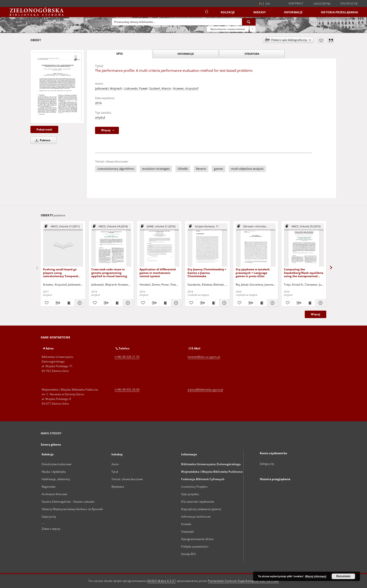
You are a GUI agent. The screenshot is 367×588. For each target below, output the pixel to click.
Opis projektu (190, 494)
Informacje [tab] (186, 54)
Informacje (293, 12)
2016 (98, 103)
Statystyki (187, 532)
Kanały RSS (188, 554)
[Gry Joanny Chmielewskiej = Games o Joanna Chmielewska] (207, 245)
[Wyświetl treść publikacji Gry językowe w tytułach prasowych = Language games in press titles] (261, 303)
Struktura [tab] (252, 54)
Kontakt (186, 524)
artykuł (100, 118)
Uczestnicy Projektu (194, 487)
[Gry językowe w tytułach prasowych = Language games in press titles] (256, 245)
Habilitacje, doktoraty (56, 479)
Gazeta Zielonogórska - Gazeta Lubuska (68, 502)
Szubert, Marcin (160, 89)
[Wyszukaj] (249, 22)
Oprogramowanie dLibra (197, 539)
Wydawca (118, 487)
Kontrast (296, 3)
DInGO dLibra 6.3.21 (162, 581)
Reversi (201, 169)
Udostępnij (322, 4)
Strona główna (51, 445)
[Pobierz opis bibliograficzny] (57, 303)
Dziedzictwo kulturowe (57, 464)
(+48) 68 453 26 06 (127, 390)
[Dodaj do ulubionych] (321, 40)
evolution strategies (156, 169)
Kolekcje (228, 12)
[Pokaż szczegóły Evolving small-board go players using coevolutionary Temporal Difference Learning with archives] (79, 303)
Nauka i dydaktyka (54, 472)
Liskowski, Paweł (136, 89)
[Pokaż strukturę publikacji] (63, 227)
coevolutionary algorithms (116, 169)
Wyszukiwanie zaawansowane (228, 29)
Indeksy (260, 12)
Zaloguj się (349, 3)
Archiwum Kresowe (54, 494)
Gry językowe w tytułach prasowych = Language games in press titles (253, 273)
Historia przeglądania (339, 12)
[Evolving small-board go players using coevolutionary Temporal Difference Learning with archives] (63, 245)
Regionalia (49, 487)
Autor (115, 464)
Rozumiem (343, 576)
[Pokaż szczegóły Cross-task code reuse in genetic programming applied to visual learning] (127, 303)
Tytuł (115, 472)
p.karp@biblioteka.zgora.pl (205, 390)
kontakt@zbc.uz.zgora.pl (204, 357)
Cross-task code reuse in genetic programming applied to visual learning (109, 273)
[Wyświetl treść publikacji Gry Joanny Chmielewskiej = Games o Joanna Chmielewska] (213, 303)
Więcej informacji (316, 576)
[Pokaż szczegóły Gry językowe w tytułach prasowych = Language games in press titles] (272, 303)
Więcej (316, 314)
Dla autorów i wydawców (198, 502)
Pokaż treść (44, 129)
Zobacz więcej (51, 529)
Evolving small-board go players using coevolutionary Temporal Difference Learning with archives (61, 273)
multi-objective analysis (247, 169)
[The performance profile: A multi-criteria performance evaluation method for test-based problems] (57, 86)
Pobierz (42, 140)
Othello (183, 169)
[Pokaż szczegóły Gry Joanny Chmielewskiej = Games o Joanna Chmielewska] (224, 303)
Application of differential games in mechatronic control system (158, 273)
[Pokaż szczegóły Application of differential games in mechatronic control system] (176, 303)
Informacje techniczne (196, 517)
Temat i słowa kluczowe (127, 479)
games (218, 169)
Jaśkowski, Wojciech (109, 89)
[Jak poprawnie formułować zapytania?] (253, 29)
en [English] (268, 4)
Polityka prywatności (195, 546)
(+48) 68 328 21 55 (127, 357)
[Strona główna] (206, 12)
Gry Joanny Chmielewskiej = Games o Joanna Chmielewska (207, 273)
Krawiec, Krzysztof (186, 89)
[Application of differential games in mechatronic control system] (160, 245)
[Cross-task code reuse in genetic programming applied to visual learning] (111, 245)
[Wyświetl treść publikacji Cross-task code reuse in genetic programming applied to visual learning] (117, 303)
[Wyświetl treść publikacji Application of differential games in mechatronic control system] (165, 303)
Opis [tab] (119, 54)
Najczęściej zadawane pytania (201, 509)
